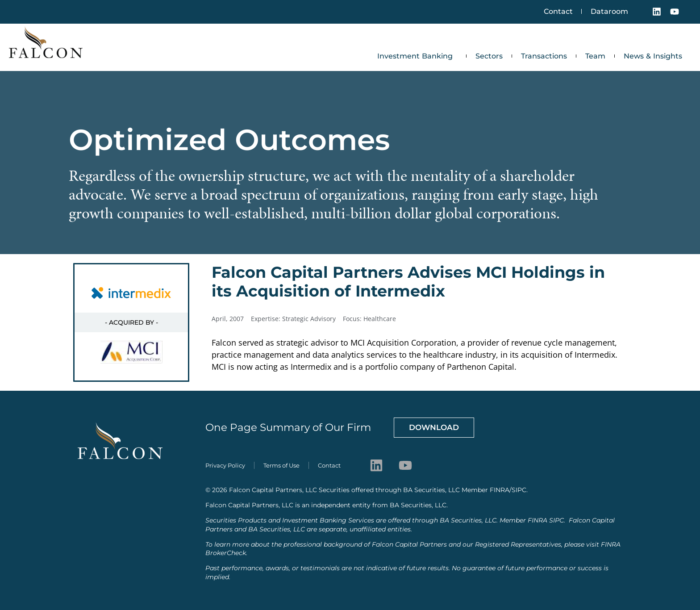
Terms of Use (281, 465)
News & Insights (653, 56)
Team (595, 56)
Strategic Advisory (309, 319)
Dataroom (609, 11)
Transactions (544, 56)
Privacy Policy (225, 465)
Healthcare (380, 319)
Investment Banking (417, 56)
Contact (558, 11)
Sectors (489, 56)
